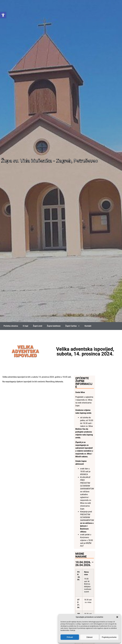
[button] (117, 617)
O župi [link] (25, 326)
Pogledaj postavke (109, 637)
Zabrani (90, 637)
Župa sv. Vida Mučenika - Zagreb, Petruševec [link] (49, 161)
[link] (3, 15)
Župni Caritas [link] (73, 326)
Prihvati (70, 637)
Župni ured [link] (37, 326)
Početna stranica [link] (11, 326)
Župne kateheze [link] (54, 326)
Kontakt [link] (88, 326)
